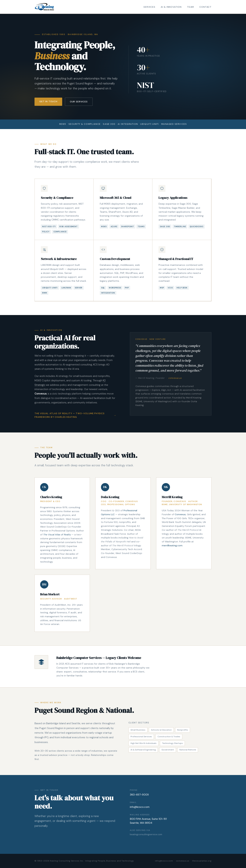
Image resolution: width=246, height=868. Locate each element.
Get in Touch (48, 102)
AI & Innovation (171, 7)
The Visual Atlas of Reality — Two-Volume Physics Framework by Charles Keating (70, 415)
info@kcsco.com (140, 807)
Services (149, 7)
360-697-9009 (139, 795)
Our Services (79, 102)
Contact (205, 7)
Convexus (180, 514)
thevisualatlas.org (202, 861)
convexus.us (175, 378)
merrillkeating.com (172, 545)
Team (190, 7)
